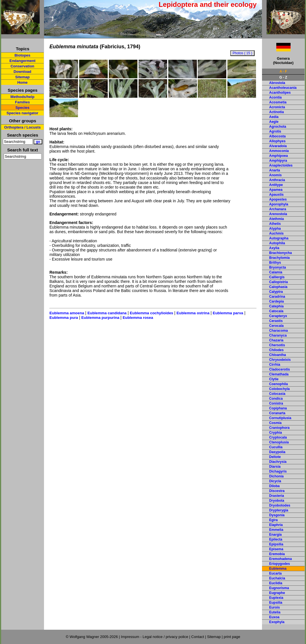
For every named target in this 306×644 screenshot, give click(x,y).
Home (22, 82)
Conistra (276, 403)
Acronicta (277, 107)
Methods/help (23, 97)
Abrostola (277, 83)
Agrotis (275, 131)
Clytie (274, 379)
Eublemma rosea (138, 318)
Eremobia (277, 554)
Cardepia (276, 301)
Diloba (274, 486)
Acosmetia (278, 102)
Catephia (276, 306)
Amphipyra (278, 161)
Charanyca (278, 335)
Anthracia (277, 180)
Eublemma (278, 569)
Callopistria (278, 282)
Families (22, 102)
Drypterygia (279, 510)
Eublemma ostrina (193, 313)
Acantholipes (280, 93)
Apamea (276, 190)
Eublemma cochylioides (151, 313)
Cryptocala (278, 437)
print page (232, 637)
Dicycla (275, 481)
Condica (276, 399)
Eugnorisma (279, 588)
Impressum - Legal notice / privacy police (155, 637)
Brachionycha (280, 253)
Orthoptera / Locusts (23, 127)
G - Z (283, 77)
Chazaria (276, 340)
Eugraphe (277, 593)
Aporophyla (279, 204)
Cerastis (276, 321)
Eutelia (275, 612)
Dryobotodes (280, 505)
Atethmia (276, 219)
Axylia (274, 248)
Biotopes (23, 55)
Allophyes (277, 141)
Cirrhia (275, 365)
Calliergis (277, 277)
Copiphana (278, 408)
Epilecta (276, 539)
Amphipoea (278, 156)
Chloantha (278, 355)
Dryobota (277, 501)
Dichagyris (278, 471)
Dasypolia (277, 452)
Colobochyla (279, 389)
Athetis (275, 224)
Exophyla (277, 622)
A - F (283, 71)
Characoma (278, 331)
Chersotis (277, 345)
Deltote (275, 457)
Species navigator (22, 113)
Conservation (22, 66)
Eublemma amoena (67, 313)
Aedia (274, 117)
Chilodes (276, 350)
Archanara (278, 209)
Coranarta (277, 413)
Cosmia (275, 423)
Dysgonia (277, 515)
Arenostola (278, 214)
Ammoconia (279, 151)
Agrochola (278, 127)
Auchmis (276, 233)
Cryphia (276, 433)
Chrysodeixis (280, 360)
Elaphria (276, 525)
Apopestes (278, 199)
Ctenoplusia (279, 442)
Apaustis (276, 195)
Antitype (276, 185)
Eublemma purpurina (100, 318)
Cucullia (276, 447)
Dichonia (276, 476)
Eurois (274, 607)
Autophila (277, 243)
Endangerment (22, 61)
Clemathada (279, 374)
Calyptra (276, 292)
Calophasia (278, 287)
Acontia (275, 97)
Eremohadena (280, 559)
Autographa (279, 238)
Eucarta (275, 573)
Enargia (275, 535)
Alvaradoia (278, 146)
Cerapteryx (278, 316)
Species (22, 108)
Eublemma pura (64, 318)
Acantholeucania (283, 88)
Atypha (275, 229)
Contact (198, 637)
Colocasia (277, 394)
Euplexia (276, 598)
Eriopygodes (280, 564)
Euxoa (274, 617)
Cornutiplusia (280, 418)
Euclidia (276, 583)
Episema (276, 549)
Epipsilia (276, 544)
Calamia (276, 272)
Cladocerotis (280, 369)
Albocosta (277, 136)
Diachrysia (278, 462)
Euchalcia (277, 578)
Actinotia (276, 112)
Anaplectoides (281, 165)
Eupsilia (276, 603)
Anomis (275, 175)
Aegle (274, 122)
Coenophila (278, 384)
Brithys (275, 263)
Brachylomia (279, 258)
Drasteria (277, 496)
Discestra (277, 491)
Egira (273, 520)
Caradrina (277, 297)
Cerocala (276, 326)
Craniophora (279, 428)
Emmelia (276, 530)
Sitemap (22, 77)
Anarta (275, 170)
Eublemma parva (228, 313)
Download (22, 72)
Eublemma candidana (107, 313)
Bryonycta (278, 267)
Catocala (276, 311)
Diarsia (275, 467)
